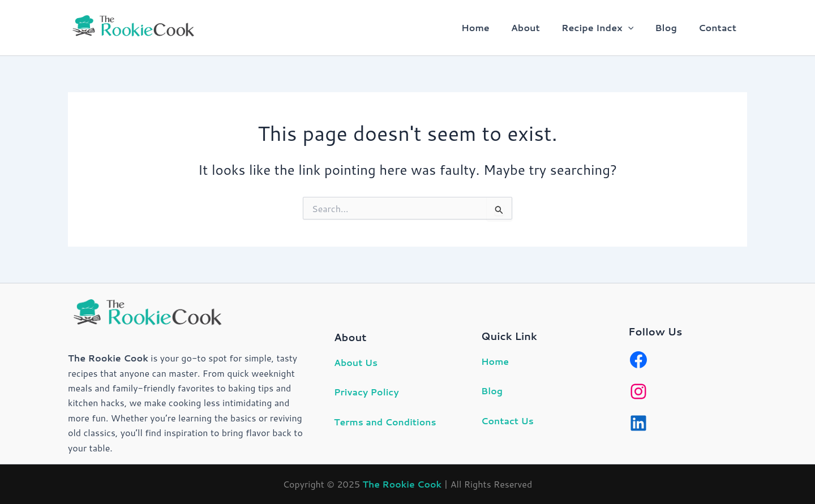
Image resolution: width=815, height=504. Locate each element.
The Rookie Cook (402, 484)
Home (491, 27)
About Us (356, 362)
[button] (637, 28)
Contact (719, 27)
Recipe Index (606, 28)
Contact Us (508, 421)
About (537, 27)
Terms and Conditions (386, 422)
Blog (671, 27)
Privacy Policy (367, 392)
